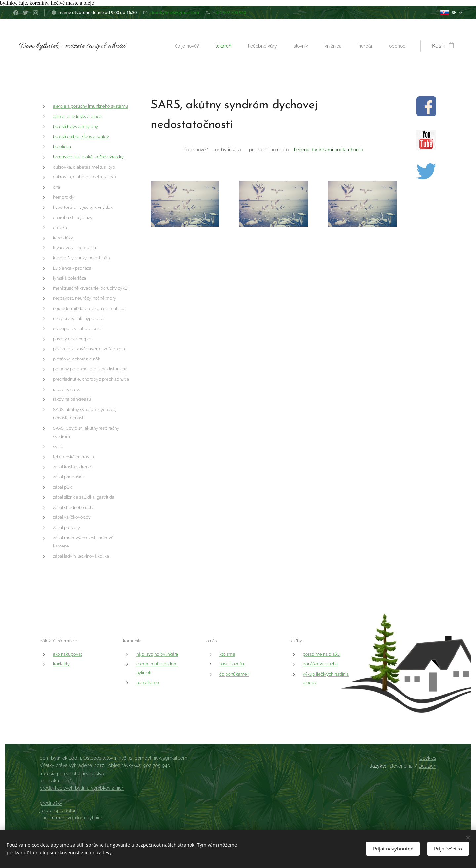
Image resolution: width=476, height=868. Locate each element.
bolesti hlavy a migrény (76, 127)
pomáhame (148, 682)
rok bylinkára (228, 150)
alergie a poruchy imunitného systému (90, 106)
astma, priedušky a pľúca (77, 116)
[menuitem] (179, 46)
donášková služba (320, 664)
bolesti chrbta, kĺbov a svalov (81, 137)
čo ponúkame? (234, 674)
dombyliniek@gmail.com (175, 12)
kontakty (61, 664)
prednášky (51, 803)
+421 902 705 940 (229, 12)
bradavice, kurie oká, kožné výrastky (89, 157)
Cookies (428, 758)
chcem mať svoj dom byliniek (71, 818)
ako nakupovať (67, 654)
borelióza (62, 147)
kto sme (227, 654)
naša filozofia (232, 664)
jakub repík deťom (59, 811)
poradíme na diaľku (322, 654)
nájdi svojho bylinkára (157, 654)
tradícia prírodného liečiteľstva (72, 774)
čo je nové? (196, 150)
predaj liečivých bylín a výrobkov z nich (82, 788)
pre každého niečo (269, 150)
